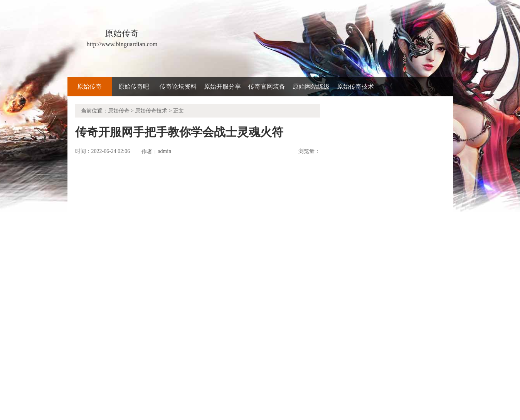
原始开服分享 (222, 87)
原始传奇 (89, 87)
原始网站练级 (311, 87)
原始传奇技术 (355, 87)
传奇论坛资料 (178, 87)
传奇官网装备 (267, 87)
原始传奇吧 (134, 87)
